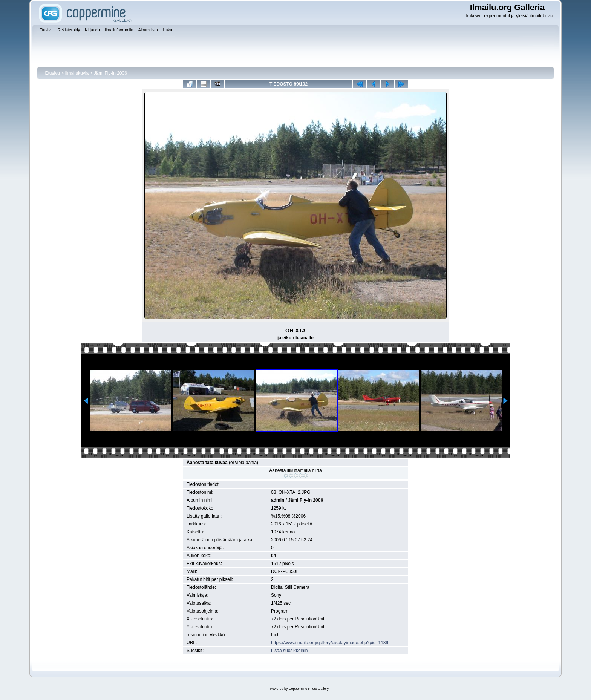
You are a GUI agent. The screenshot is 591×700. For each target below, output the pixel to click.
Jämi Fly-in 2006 (110, 73)
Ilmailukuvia (77, 73)
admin (278, 500)
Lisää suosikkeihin (289, 651)
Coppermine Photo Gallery (309, 689)
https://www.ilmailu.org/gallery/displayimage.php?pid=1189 (330, 643)
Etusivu (52, 73)
